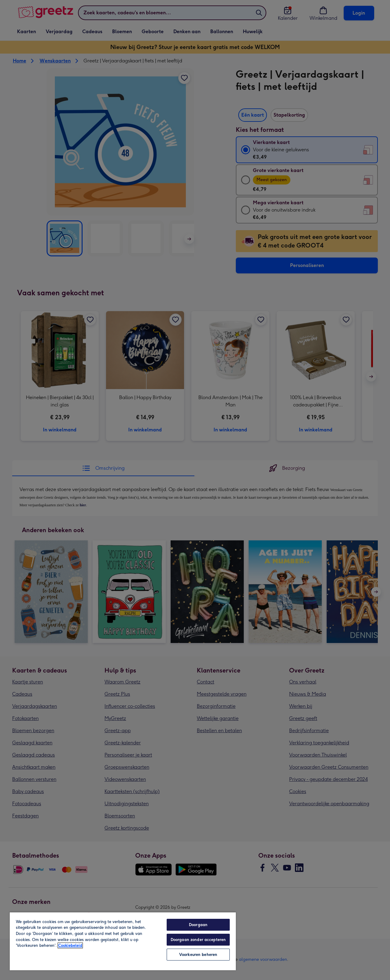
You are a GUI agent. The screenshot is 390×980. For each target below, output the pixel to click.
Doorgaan (198, 925)
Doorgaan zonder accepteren (198, 940)
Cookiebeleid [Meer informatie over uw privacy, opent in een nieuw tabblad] (70, 945)
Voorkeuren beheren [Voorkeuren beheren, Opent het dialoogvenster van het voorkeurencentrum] (198, 955)
